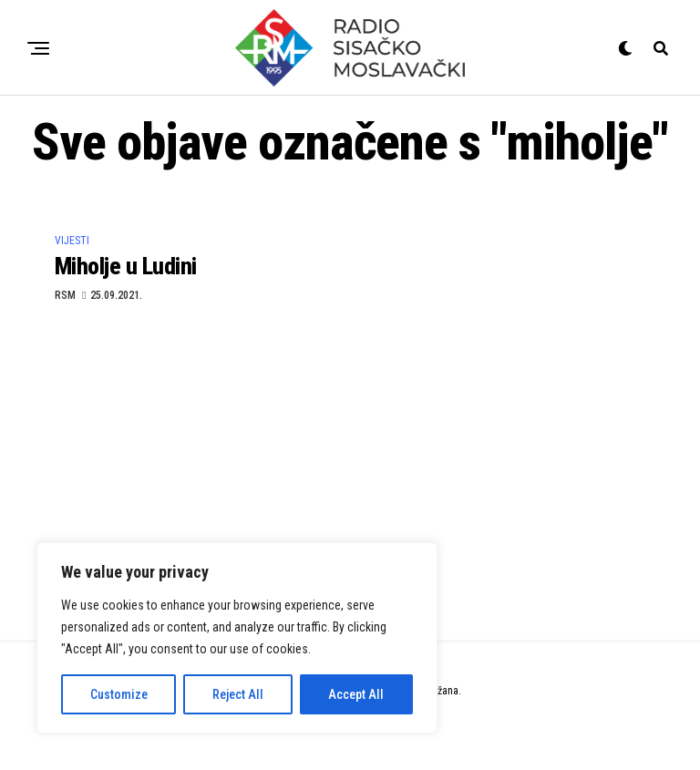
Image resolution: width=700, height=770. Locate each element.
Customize (119, 694)
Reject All (238, 694)
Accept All (356, 694)
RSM (65, 295)
